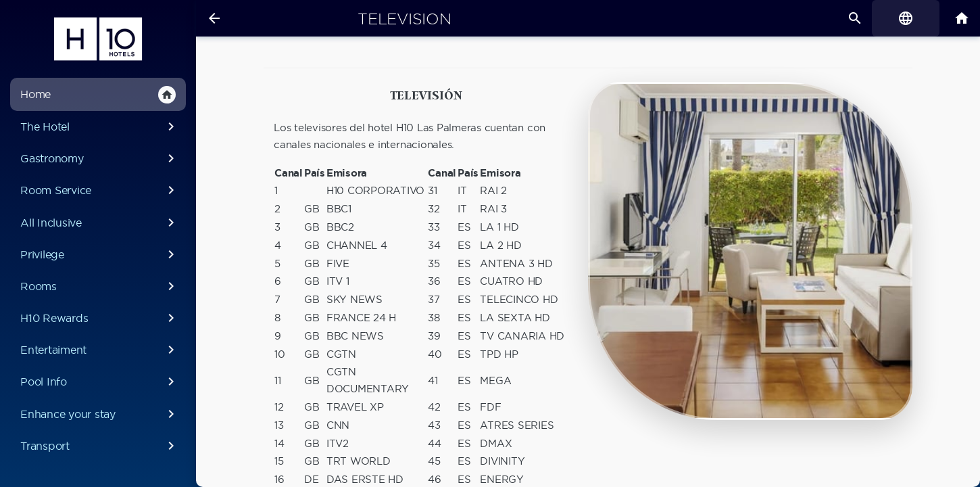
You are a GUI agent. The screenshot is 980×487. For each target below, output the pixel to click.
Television (405, 19)
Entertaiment (100, 350)
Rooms (100, 286)
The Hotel (100, 126)
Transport (100, 446)
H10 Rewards (100, 318)
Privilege (100, 254)
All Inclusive (100, 223)
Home (98, 95)
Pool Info (100, 381)
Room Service (100, 190)
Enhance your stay (100, 414)
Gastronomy (100, 158)
